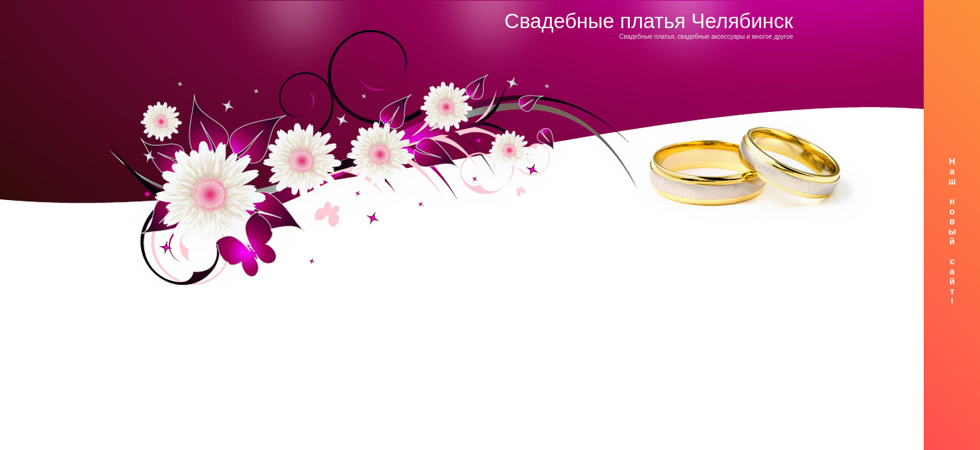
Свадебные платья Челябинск (649, 21)
